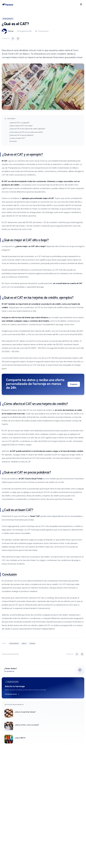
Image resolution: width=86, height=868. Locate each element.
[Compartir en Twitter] (13, 39)
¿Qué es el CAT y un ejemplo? (19, 123)
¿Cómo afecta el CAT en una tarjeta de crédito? (26, 132)
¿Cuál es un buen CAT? (17, 138)
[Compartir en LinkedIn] (18, 39)
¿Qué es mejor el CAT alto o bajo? (21, 126)
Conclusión (13, 141)
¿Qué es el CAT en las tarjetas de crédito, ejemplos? (27, 129)
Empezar (74, 384)
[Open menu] (81, 4)
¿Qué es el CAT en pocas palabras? (21, 135)
